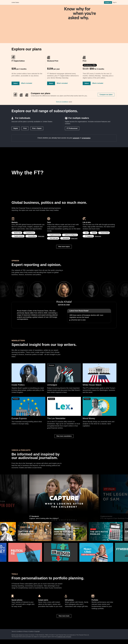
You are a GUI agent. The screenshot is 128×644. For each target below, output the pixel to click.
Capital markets (19, 236)
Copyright (37, 631)
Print (25, 128)
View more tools (64, 616)
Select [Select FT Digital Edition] (16, 83)
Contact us (108, 2)
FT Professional (72, 128)
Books (94, 233)
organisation (86, 138)
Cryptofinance (30, 233)
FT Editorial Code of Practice (64, 637)
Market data (18, 233)
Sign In (115, 2)
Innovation (66, 238)
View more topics (64, 247)
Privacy (26, 631)
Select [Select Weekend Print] (51, 83)
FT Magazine (89, 236)
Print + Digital (37, 128)
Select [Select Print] (87, 83)
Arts (86, 233)
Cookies (31, 631)
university (76, 138)
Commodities (32, 236)
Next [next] (78, 289)
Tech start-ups (54, 238)
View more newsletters (64, 436)
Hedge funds (33, 475)
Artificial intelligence (71, 235)
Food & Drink (105, 233)
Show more (41, 236)
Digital (16, 128)
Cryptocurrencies (55, 235)
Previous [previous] (50, 289)
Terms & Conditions (62, 102)
